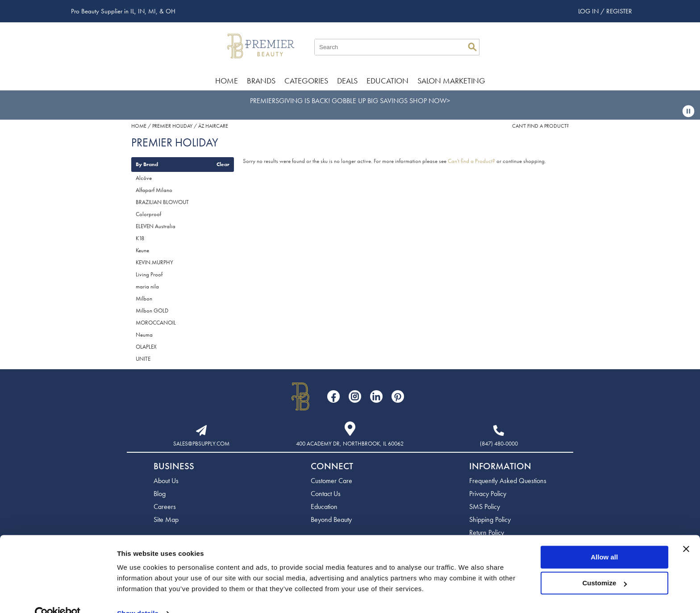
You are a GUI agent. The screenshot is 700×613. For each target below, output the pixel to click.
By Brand (147, 164)
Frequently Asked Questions (508, 481)
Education (387, 81)
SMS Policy (485, 507)
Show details (138, 595)
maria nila (147, 286)
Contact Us (326, 494)
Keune (142, 250)
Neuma (144, 335)
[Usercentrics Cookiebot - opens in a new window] (58, 596)
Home (227, 81)
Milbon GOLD (152, 311)
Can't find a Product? (540, 126)
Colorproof (148, 214)
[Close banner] (686, 531)
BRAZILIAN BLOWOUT (162, 202)
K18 (140, 238)
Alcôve (144, 178)
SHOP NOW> (430, 101)
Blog (160, 494)
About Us (166, 481)
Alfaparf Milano (154, 190)
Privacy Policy (488, 494)
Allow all (604, 539)
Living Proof (149, 274)
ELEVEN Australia (156, 226)
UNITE (143, 359)
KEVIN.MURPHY (154, 262)
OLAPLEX (146, 347)
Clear (223, 164)
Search (472, 47)
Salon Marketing (451, 81)
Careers (165, 507)
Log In (589, 11)
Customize (605, 565)
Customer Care (331, 481)
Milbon (144, 298)
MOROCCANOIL (156, 323)
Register (619, 11)
